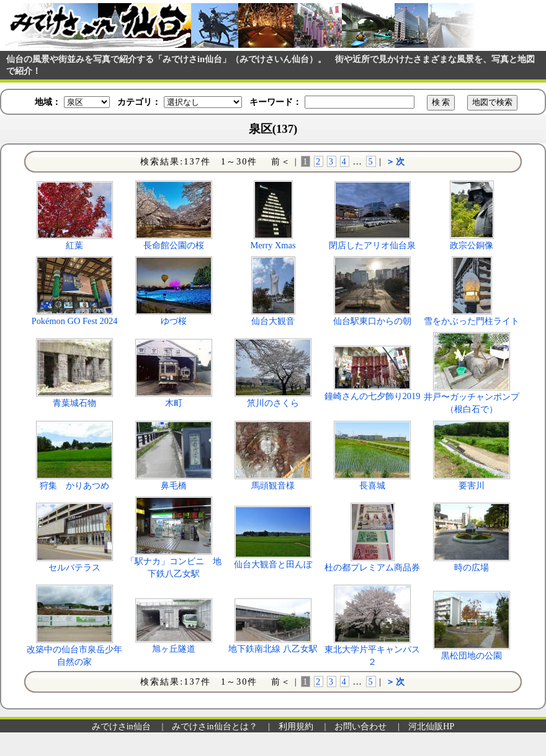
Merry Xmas (273, 245)
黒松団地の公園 (472, 655)
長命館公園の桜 (174, 245)
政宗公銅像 (472, 245)
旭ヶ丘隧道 (174, 649)
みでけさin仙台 (121, 726)
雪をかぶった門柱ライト (472, 321)
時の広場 (472, 567)
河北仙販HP (431, 726)
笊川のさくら (273, 403)
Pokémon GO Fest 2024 (75, 321)
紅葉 (74, 245)
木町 (174, 403)
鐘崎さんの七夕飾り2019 (373, 396)
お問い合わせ (360, 726)
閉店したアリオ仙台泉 (372, 245)
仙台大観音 (273, 321)
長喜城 (372, 485)
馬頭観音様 (273, 485)
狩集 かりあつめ (74, 485)
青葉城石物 (74, 403)
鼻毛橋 (174, 485)
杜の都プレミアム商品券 (372, 567)
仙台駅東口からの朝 (372, 321)
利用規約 (296, 726)
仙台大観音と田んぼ (273, 564)
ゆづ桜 (174, 321)
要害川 (472, 485)
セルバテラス (74, 567)
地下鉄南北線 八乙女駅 (273, 649)
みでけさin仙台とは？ (214, 726)
